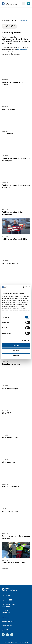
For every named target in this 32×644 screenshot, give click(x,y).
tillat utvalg (16, 351)
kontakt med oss (22, 50)
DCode (27, 643)
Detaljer (24, 340)
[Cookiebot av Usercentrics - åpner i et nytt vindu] (23, 287)
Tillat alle (16, 345)
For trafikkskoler (14, 20)
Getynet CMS (7, 643)
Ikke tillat (16, 356)
